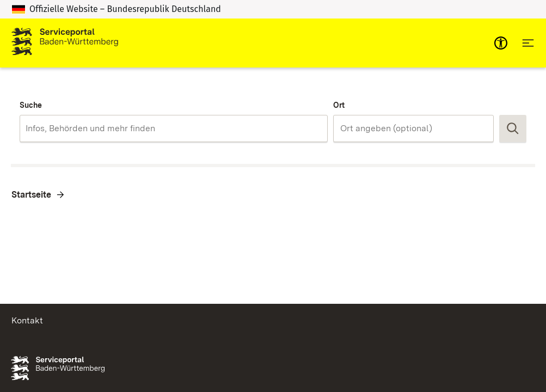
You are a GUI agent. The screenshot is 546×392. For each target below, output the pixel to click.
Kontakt (27, 320)
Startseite (31, 195)
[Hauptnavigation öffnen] (528, 43)
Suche (31, 105)
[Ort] (413, 128)
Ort (339, 105)
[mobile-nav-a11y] (501, 43)
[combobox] (174, 128)
